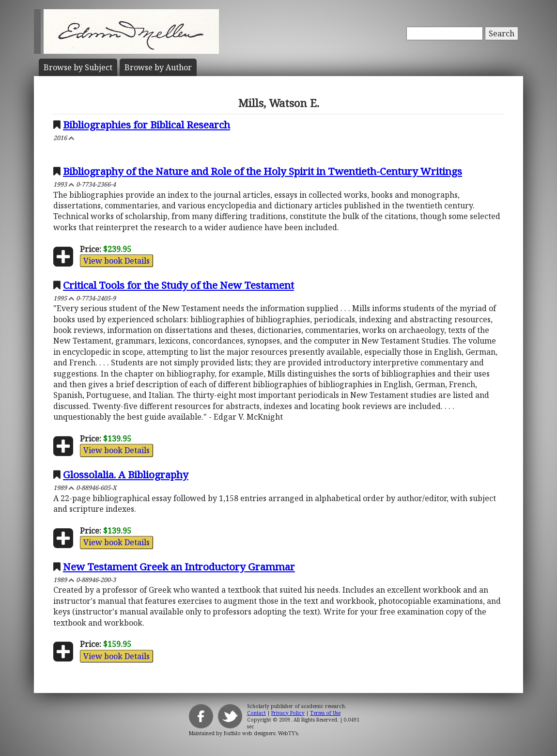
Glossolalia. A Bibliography (126, 474)
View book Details (116, 261)
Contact (256, 713)
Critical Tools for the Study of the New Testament (178, 285)
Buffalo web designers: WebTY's (261, 733)
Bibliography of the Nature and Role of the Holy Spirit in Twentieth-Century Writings (263, 171)
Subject (78, 67)
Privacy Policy (288, 713)
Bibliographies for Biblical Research (147, 125)
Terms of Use (325, 713)
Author (158, 67)
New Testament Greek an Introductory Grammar (179, 567)
